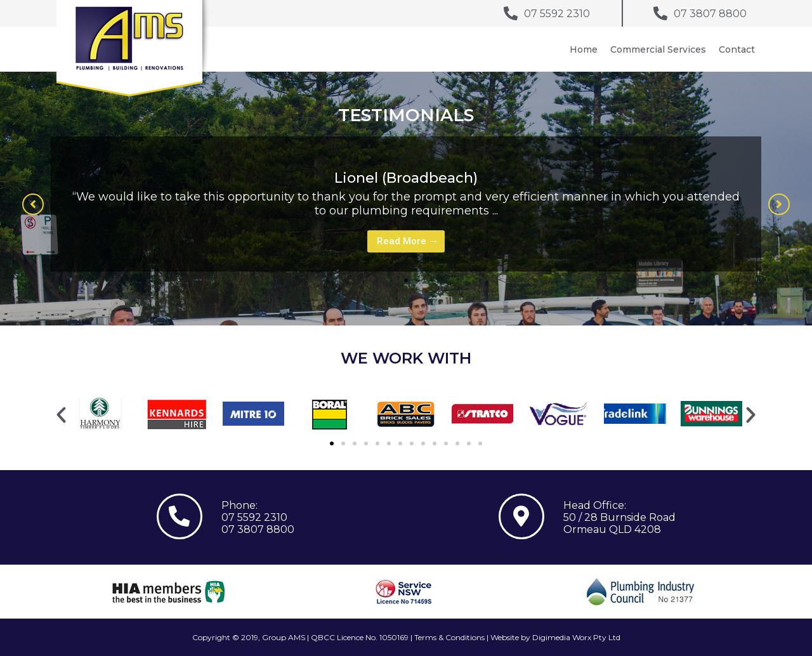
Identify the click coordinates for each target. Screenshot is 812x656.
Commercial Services (658, 49)
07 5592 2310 (254, 517)
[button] (33, 204)
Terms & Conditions (449, 637)
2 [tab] (419, 280)
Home (584, 49)
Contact (737, 49)
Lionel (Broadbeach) (406, 178)
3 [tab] (431, 280)
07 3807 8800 (258, 529)
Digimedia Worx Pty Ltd (576, 637)
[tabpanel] (406, 204)
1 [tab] (406, 280)
